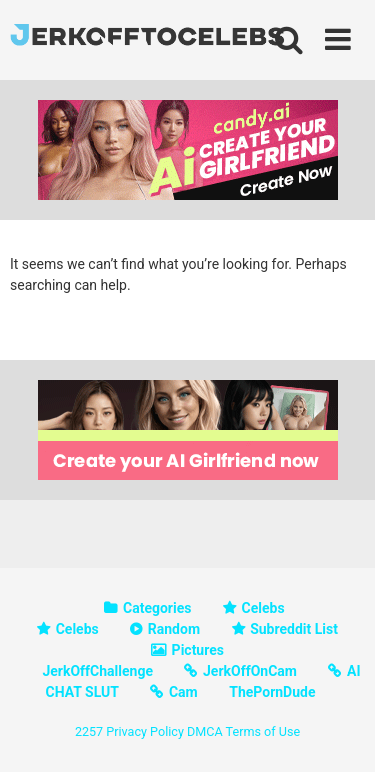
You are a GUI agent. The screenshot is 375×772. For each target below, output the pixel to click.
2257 (89, 731)
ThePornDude (272, 692)
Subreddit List (294, 629)
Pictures (198, 650)
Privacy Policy (145, 731)
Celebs (263, 608)
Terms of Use (263, 731)
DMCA (205, 731)
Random (174, 629)
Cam (183, 692)
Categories (157, 608)
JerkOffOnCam (250, 671)
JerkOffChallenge (97, 671)
